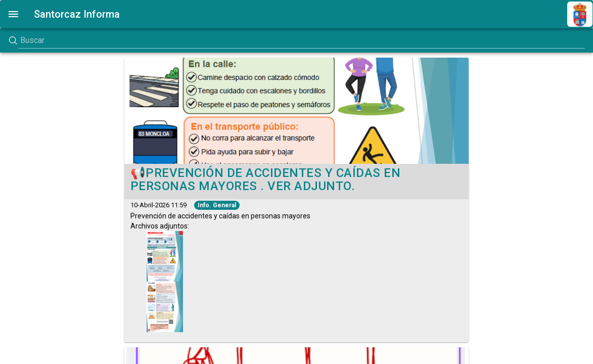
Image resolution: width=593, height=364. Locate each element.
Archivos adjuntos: (220, 221)
